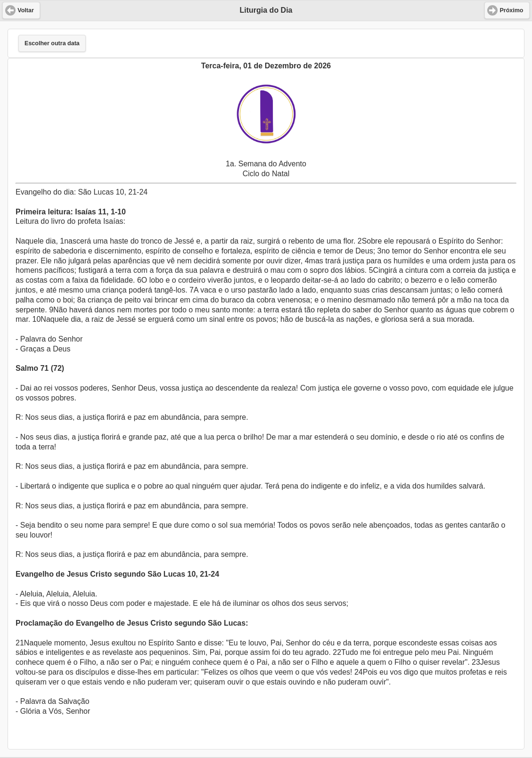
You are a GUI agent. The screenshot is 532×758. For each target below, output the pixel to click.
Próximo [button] (511, 10)
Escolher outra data (52, 43)
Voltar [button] (26, 10)
